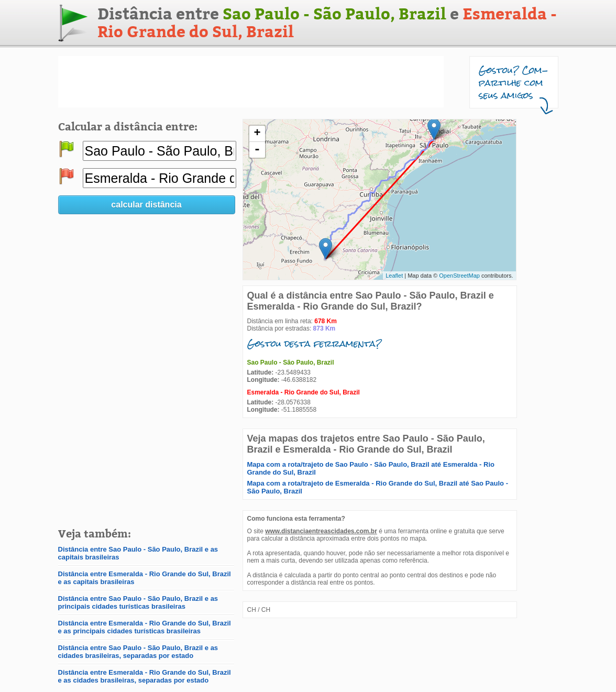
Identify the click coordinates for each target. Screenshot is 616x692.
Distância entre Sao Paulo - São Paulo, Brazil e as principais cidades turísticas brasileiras (138, 602)
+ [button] (257, 134)
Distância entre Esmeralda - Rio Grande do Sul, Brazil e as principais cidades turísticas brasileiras (145, 627)
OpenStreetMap (459, 276)
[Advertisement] (251, 82)
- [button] (257, 150)
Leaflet (394, 276)
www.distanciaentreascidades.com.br (321, 531)
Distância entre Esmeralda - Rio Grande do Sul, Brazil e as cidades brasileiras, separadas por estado (145, 676)
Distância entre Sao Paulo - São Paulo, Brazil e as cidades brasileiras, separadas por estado (138, 652)
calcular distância (146, 205)
